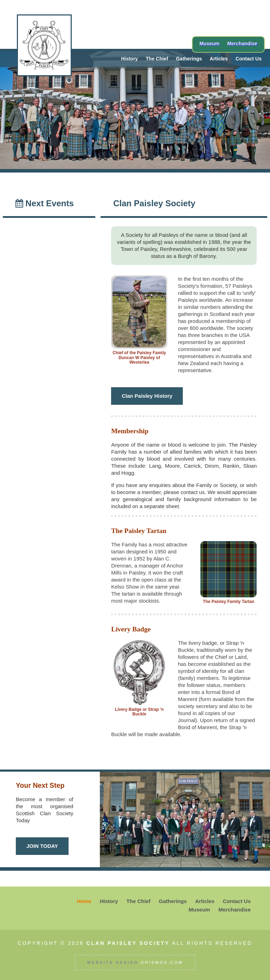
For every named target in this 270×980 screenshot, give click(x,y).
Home (84, 901)
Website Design (112, 962)
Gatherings (189, 59)
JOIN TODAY (42, 846)
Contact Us (249, 59)
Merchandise (242, 44)
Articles (219, 59)
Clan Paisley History (147, 396)
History (129, 59)
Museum (209, 44)
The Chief (157, 59)
